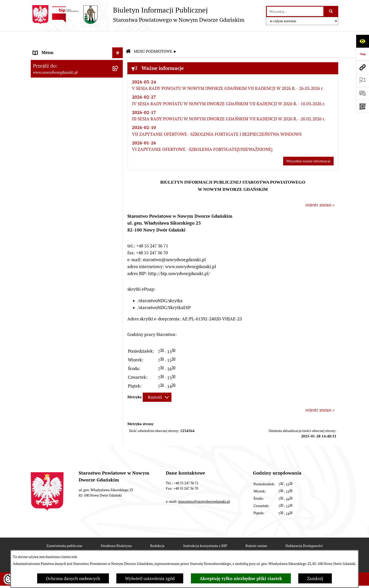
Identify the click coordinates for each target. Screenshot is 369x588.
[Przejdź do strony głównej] (138, 15)
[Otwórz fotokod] (362, 106)
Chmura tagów (185, 549)
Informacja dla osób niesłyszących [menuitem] (66, 235)
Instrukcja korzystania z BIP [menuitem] (60, 159)
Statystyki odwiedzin (138, 549)
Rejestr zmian (256, 531)
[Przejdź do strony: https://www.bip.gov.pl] (362, 54)
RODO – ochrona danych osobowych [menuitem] (68, 180)
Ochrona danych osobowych (73, 579)
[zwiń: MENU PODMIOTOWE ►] (119, 49)
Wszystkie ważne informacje (308, 147)
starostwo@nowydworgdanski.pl (204, 487)
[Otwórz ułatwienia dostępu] (362, 41)
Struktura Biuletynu (116, 531)
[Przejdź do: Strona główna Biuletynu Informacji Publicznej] (128, 37)
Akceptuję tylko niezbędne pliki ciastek (241, 579)
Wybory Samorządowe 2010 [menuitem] (60, 224)
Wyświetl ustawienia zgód (150, 579)
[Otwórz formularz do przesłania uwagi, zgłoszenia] (362, 93)
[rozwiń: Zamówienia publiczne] (119, 148)
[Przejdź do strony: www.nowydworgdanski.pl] (362, 67)
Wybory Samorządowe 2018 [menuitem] (60, 202)
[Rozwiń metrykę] (157, 383)
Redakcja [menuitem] (42, 169)
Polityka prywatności (231, 549)
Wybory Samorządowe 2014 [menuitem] (60, 213)
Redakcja (157, 531)
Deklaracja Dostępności (304, 531)
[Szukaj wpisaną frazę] (331, 11)
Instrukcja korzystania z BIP (205, 531)
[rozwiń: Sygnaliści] (119, 257)
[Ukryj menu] (118, 38)
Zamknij (315, 579)
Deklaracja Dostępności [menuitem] (56, 246)
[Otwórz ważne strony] (362, 80)
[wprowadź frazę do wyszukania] (295, 11)
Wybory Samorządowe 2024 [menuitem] (60, 191)
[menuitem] (77, 50)
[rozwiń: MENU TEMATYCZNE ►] (119, 136)
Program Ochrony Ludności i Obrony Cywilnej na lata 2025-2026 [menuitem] (69, 271)
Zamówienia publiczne (64, 531)
